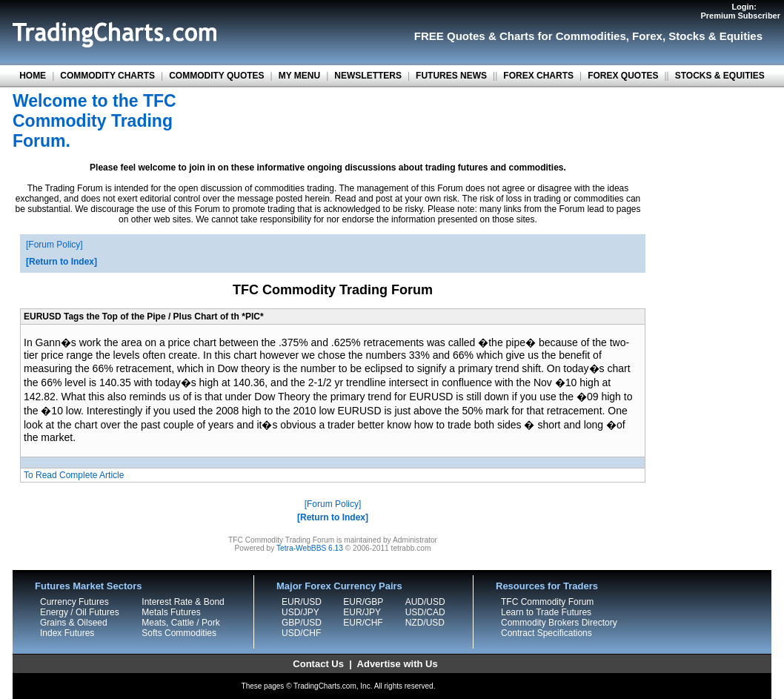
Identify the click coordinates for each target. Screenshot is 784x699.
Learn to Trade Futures (546, 612)
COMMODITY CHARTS (107, 76)
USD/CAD (425, 612)
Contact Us (318, 664)
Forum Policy (54, 245)
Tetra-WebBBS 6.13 (310, 548)
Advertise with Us (398, 664)
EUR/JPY (362, 612)
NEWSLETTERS (368, 76)
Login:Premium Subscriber (740, 11)
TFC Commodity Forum (547, 602)
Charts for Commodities (563, 36)
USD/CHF (301, 633)
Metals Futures (171, 612)
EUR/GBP (363, 602)
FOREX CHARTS (538, 76)
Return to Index (62, 262)
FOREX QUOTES (623, 76)
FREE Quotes (450, 36)
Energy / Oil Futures (80, 612)
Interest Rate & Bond (183, 602)
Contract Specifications (547, 633)
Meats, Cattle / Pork (180, 623)
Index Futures (67, 633)
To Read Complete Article (74, 475)
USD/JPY (300, 612)
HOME (33, 76)
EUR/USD (302, 602)
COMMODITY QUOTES (216, 76)
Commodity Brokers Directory (559, 623)
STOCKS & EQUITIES (720, 76)
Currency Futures (74, 602)
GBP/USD (302, 623)
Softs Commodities (179, 633)
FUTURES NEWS (451, 76)
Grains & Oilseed (74, 623)
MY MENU (299, 76)
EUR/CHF (363, 623)
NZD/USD (425, 623)
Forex (647, 36)
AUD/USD (425, 602)
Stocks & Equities (715, 36)
